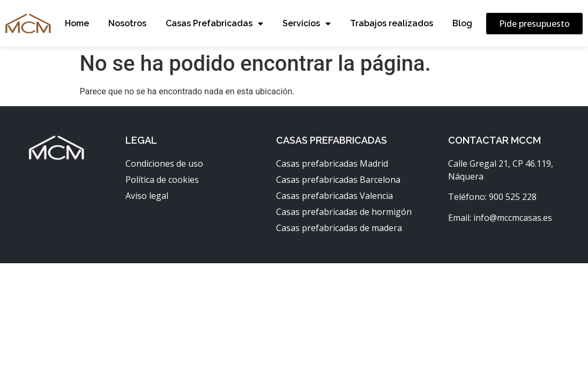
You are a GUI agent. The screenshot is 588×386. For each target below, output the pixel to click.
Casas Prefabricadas (214, 24)
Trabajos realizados (392, 23)
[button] (534, 24)
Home (77, 23)
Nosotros (127, 23)
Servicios (307, 24)
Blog (462, 23)
